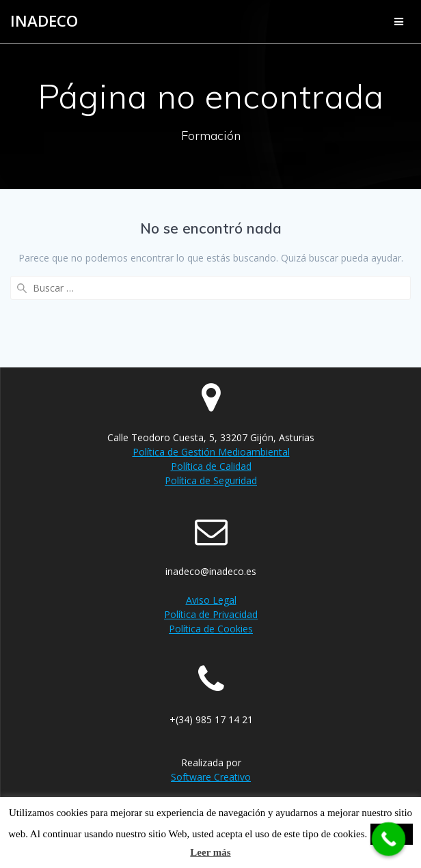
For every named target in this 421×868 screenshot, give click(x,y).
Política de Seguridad (211, 480)
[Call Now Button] (389, 839)
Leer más (210, 852)
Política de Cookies (211, 629)
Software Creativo (211, 777)
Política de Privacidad (211, 614)
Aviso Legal (211, 600)
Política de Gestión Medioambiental (211, 452)
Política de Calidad (211, 466)
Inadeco (44, 21)
